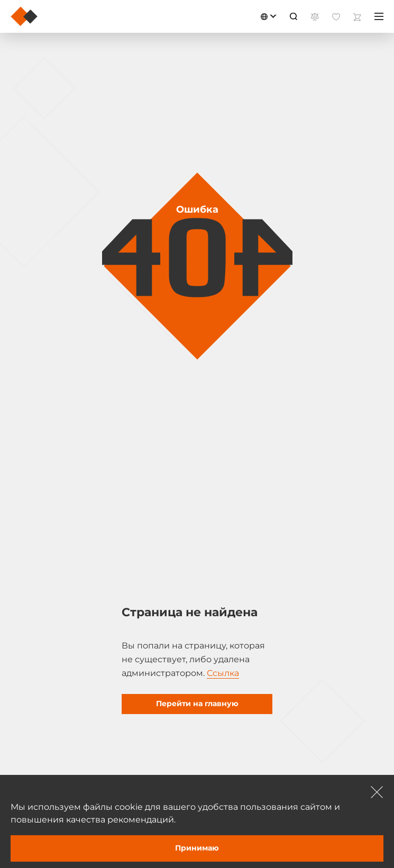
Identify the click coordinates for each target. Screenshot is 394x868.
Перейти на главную (197, 703)
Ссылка (223, 673)
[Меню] (379, 16)
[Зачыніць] (377, 792)
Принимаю (197, 848)
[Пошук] (294, 16)
